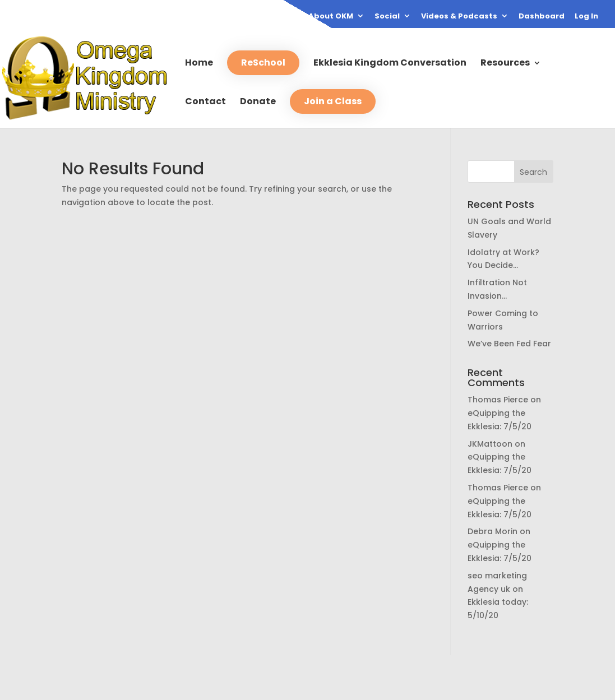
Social (387, 17)
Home (199, 64)
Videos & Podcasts (459, 17)
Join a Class (333, 101)
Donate (258, 103)
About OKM (331, 17)
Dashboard (542, 17)
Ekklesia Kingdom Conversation (390, 64)
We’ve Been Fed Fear (509, 344)
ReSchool (263, 62)
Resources (505, 64)
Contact (205, 103)
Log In (586, 17)
